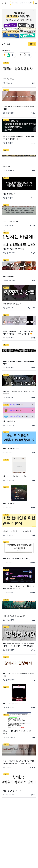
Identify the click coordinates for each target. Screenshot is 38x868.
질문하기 (32, 44)
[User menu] (36, 3)
